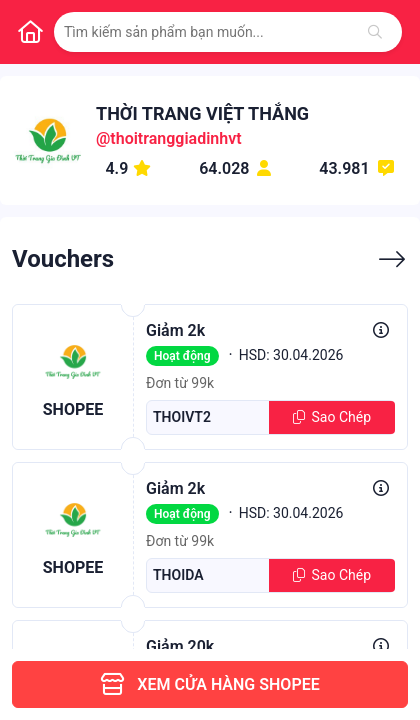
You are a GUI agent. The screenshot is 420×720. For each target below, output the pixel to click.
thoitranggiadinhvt (175, 138)
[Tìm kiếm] (375, 32)
